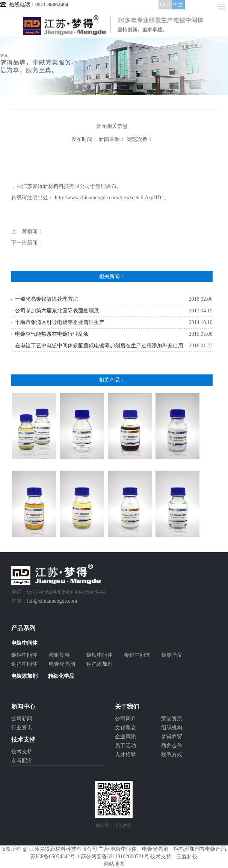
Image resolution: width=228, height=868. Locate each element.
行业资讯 (22, 728)
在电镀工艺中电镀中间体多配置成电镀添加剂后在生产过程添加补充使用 (99, 346)
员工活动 (125, 746)
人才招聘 (125, 755)
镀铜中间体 (24, 655)
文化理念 (125, 728)
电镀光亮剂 (62, 664)
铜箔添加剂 (100, 664)
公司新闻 (22, 719)
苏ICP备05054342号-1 (55, 857)
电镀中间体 (124, 849)
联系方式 (172, 755)
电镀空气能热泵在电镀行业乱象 (52, 334)
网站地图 (114, 864)
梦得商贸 (172, 737)
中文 (178, 5)
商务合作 (172, 746)
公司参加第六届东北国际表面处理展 (57, 311)
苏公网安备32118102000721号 (115, 857)
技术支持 (22, 752)
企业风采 (125, 737)
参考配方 (22, 761)
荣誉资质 (172, 719)
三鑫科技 (187, 857)
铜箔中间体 (24, 664)
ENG (165, 5)
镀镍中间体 (100, 655)
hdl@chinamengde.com (52, 601)
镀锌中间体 (137, 655)
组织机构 (172, 728)
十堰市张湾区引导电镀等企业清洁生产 (60, 322)
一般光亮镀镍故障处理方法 (47, 299)
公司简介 (125, 719)
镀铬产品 (172, 655)
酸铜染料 (59, 655)
